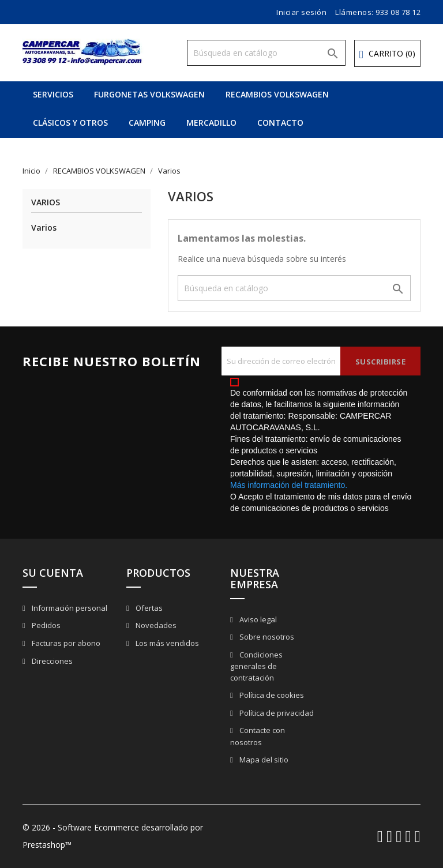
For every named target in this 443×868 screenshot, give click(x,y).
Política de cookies (271, 695)
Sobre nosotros (266, 637)
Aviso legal (257, 619)
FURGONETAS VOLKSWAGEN (149, 94)
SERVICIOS (53, 94)
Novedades (155, 625)
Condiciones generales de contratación (256, 666)
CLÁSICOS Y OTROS (70, 123)
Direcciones (51, 661)
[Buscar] (266, 53)
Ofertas (148, 608)
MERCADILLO (211, 123)
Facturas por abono (65, 643)
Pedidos (45, 625)
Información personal (69, 608)
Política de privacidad (276, 713)
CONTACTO (280, 123)
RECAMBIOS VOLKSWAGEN (277, 94)
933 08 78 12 (398, 12)
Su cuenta (53, 573)
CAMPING (147, 123)
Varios (46, 203)
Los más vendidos (166, 643)
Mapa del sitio (263, 760)
